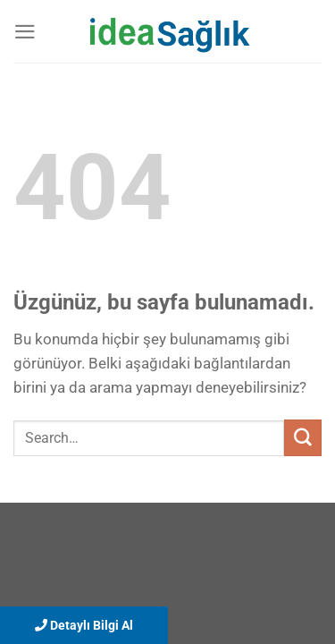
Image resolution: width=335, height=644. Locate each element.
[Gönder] (303, 438)
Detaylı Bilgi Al (84, 625)
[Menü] (25, 32)
